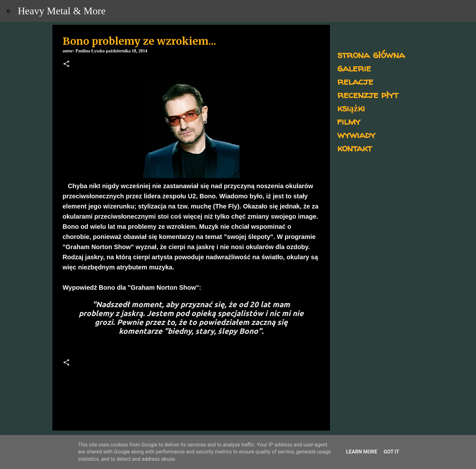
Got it (391, 452)
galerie (354, 68)
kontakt (355, 148)
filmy (349, 121)
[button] (66, 64)
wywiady (356, 134)
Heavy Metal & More (62, 11)
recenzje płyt (368, 94)
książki (351, 108)
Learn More (362, 452)
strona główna (371, 54)
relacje (355, 81)
